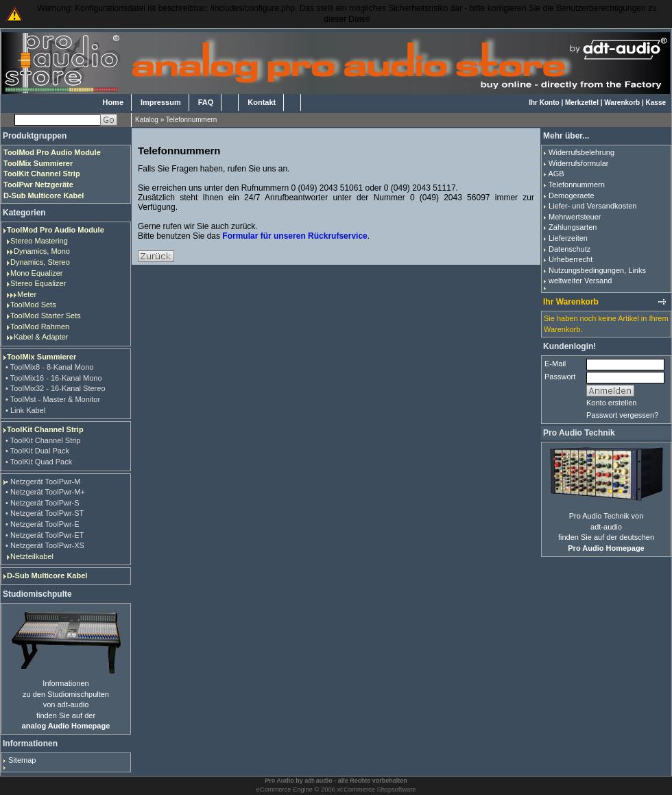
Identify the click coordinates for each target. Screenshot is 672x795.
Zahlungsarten (573, 227)
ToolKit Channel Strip (45, 429)
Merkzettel (582, 103)
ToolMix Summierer (41, 357)
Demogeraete (572, 195)
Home (113, 102)
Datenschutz (569, 249)
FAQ (206, 102)
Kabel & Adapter (41, 337)
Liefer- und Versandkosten (592, 206)
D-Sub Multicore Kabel (47, 576)
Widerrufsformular (578, 163)
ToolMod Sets (33, 305)
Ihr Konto (544, 103)
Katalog (147, 120)
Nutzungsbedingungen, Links (597, 270)
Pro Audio (279, 781)
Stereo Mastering (39, 241)
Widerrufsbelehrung (581, 152)
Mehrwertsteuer (575, 217)
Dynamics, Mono (42, 251)
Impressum (161, 102)
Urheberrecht (571, 259)
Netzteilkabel (32, 556)
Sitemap (22, 760)
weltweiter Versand (580, 281)
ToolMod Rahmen (40, 327)
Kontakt (262, 102)
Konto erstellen (611, 403)
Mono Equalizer (36, 273)
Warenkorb (622, 103)
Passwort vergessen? (622, 415)
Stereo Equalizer (38, 283)
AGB (556, 174)
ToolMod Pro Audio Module (56, 230)
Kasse (656, 103)
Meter (27, 294)
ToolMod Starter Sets (46, 316)
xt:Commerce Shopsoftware (376, 790)
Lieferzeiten (568, 238)
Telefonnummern (191, 120)
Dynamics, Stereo (40, 262)
